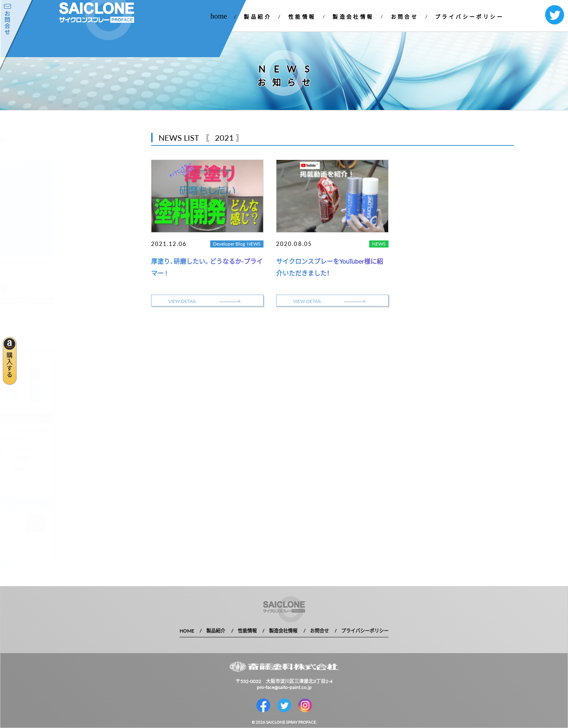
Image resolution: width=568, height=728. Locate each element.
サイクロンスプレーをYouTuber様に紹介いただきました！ (330, 267)
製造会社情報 (353, 16)
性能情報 (302, 16)
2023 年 (71, 182)
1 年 (66, 251)
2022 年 (71, 196)
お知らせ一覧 (86, 168)
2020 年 (71, 223)
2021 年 (71, 209)
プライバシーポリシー (469, 16)
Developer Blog (229, 244)
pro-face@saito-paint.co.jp (284, 687)
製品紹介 (258, 16)
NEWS (254, 244)
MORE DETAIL (98, 301)
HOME (187, 631)
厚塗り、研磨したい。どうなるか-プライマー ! (207, 267)
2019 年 (71, 237)
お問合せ (405, 16)
